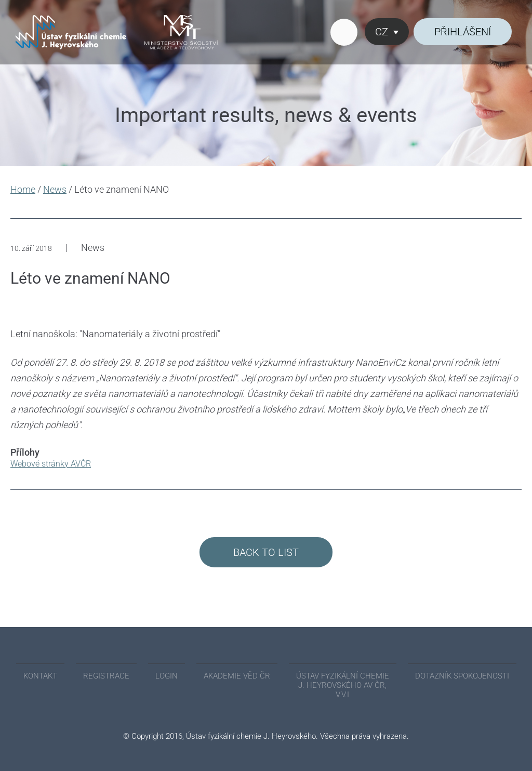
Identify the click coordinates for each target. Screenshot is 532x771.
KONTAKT (40, 676)
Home (23, 189)
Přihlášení (463, 32)
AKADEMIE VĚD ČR (237, 676)
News (55, 189)
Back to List (266, 552)
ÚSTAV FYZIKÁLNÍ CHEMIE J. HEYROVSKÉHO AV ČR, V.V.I (343, 685)
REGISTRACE (106, 676)
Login (167, 676)
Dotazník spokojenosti (462, 676)
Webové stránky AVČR (51, 464)
